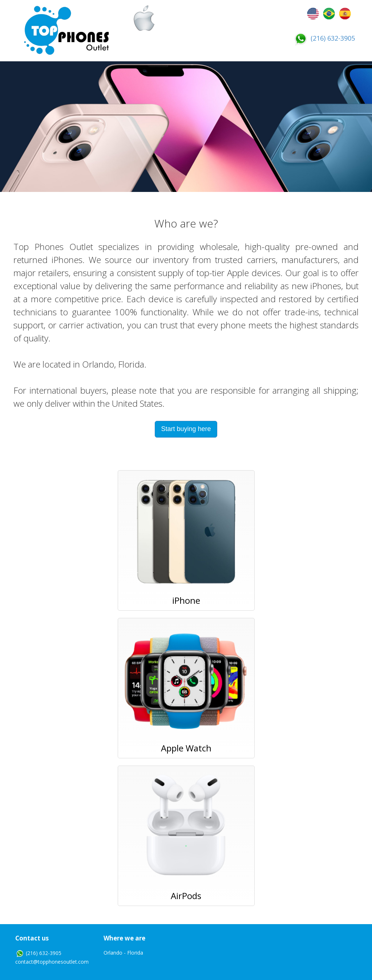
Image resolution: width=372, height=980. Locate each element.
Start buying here (186, 429)
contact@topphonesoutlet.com (52, 962)
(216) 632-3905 (324, 38)
